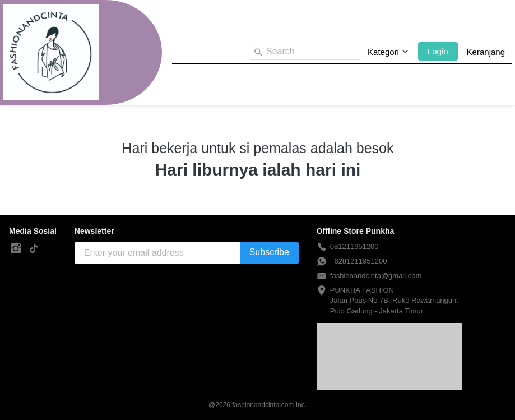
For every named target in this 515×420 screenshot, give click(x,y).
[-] (16, 249)
